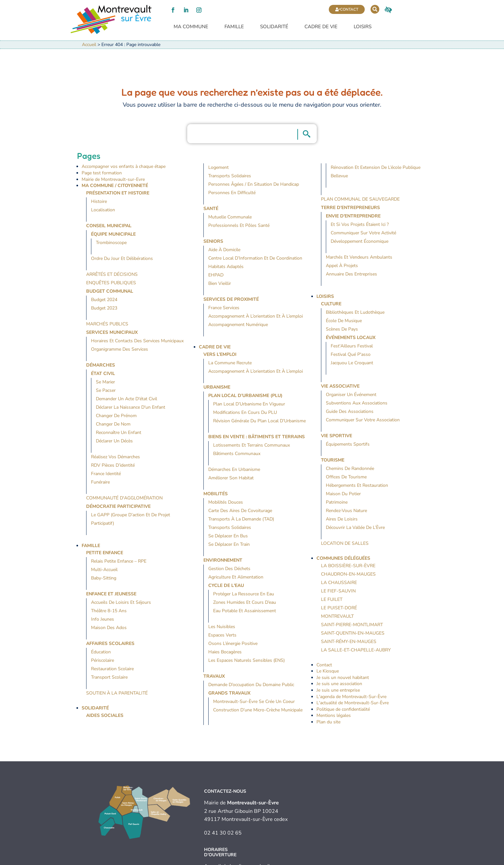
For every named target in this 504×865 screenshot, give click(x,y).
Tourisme (333, 460)
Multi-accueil (104, 570)
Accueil (89, 45)
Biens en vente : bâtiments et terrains (257, 437)
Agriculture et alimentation (236, 577)
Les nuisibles (222, 627)
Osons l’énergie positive (233, 643)
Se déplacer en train (229, 544)
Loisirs (363, 27)
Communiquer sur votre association (363, 420)
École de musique (344, 321)
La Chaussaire (339, 583)
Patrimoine (337, 502)
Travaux (214, 676)
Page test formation (102, 173)
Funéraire (100, 482)
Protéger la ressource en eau (244, 594)
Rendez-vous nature (346, 511)
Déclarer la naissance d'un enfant (131, 407)
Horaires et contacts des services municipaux (137, 341)
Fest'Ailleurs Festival (352, 346)
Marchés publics (107, 324)
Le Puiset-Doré (339, 608)
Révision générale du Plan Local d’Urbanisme (259, 421)
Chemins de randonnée (350, 468)
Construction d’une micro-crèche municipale (258, 710)
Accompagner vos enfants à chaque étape (124, 167)
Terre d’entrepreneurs (350, 208)
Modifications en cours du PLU (245, 412)
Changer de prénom (116, 416)
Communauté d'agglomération (124, 498)
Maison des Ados (109, 628)
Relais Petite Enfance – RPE (119, 561)
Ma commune (191, 27)
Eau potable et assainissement (245, 611)
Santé (211, 209)
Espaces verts (222, 635)
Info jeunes (103, 620)
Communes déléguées (343, 558)
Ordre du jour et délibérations (122, 258)
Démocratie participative (118, 506)
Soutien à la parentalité (117, 693)
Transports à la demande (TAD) (241, 519)
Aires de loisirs (342, 519)
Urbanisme (217, 387)
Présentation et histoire (118, 193)
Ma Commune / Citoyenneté (115, 186)
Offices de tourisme (346, 477)
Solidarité (274, 27)
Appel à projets (342, 266)
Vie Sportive (337, 436)
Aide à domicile (224, 250)
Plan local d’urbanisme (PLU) (245, 396)
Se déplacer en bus (228, 536)
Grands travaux (229, 693)
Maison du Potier (343, 494)
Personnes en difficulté (232, 193)
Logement (218, 168)
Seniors (213, 242)
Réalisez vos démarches (115, 457)
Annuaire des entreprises (351, 274)
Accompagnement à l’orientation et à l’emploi (256, 316)
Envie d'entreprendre (353, 216)
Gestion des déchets (229, 569)
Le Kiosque (328, 671)
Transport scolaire (109, 678)
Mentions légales (334, 716)
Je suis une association (339, 684)
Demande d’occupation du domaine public (251, 685)
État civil (103, 374)
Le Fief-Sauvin (338, 591)
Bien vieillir (220, 284)
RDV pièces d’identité (113, 465)
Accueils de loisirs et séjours (121, 603)
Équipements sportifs (348, 444)
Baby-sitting (104, 578)
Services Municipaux (112, 332)
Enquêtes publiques (111, 283)
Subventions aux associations (357, 403)
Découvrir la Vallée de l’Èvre (355, 527)
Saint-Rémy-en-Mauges (349, 642)
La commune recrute (230, 363)
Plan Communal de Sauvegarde (360, 199)
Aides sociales (105, 715)
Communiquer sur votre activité (363, 233)
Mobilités (216, 494)
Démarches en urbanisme (234, 469)
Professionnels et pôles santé (239, 226)
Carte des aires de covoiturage (240, 511)
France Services (224, 308)
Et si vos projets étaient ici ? (360, 225)
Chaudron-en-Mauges (348, 574)
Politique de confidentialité (343, 709)
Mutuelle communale (230, 217)
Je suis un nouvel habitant (343, 678)
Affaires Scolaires (110, 644)
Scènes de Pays (342, 329)
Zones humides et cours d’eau (245, 602)
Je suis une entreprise (338, 690)
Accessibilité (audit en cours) (285, 860)
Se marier (105, 382)
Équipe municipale (113, 234)
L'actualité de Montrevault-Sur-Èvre (353, 703)
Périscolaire (103, 661)
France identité (106, 474)
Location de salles (345, 543)
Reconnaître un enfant (119, 433)
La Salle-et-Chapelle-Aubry (356, 650)
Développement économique (360, 242)
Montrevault (337, 616)
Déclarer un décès (114, 441)
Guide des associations (350, 411)
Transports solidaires (230, 176)
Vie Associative (340, 386)
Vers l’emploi (220, 354)
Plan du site (328, 722)
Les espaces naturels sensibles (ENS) (246, 660)
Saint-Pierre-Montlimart (352, 625)
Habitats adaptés (226, 267)
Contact (349, 9)
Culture (331, 304)
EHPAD (216, 275)
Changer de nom (113, 424)
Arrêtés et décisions (112, 274)
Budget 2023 (104, 308)
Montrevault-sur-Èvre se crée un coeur (254, 701)
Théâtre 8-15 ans (109, 611)
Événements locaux (351, 338)
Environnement (223, 560)
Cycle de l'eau (226, 585)
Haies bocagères (225, 652)
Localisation (103, 210)
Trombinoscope (111, 243)
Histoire (99, 201)
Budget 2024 (104, 300)
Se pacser (106, 390)
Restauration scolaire (112, 669)
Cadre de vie (321, 27)
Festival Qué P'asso (351, 354)
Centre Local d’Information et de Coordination (255, 258)
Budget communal (110, 291)
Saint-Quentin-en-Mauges (353, 633)
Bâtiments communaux (237, 454)
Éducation (101, 652)
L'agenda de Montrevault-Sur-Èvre (351, 697)
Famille (234, 27)
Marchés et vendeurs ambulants (359, 257)
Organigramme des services (120, 349)
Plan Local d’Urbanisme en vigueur (249, 404)
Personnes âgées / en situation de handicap (254, 185)
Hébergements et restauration (357, 485)
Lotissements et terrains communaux (252, 445)
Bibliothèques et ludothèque (355, 312)
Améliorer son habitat (231, 478)
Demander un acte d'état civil (126, 399)
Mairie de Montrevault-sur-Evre (113, 179)
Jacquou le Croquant (352, 363)
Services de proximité (231, 300)
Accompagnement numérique (238, 325)
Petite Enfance (105, 553)
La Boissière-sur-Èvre (348, 566)
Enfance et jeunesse (111, 594)
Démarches (101, 365)
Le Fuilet (332, 599)
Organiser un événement (351, 395)
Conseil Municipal (109, 226)
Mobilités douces (226, 502)
